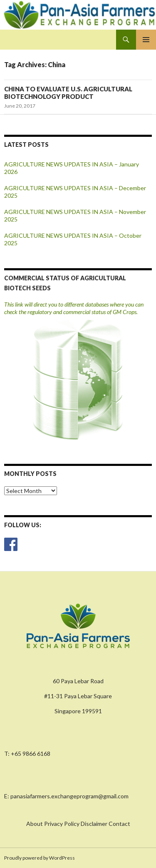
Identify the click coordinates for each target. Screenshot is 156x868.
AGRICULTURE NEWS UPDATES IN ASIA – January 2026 (72, 168)
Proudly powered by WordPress (40, 858)
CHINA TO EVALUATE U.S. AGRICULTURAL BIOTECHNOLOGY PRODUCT (68, 93)
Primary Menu (146, 40)
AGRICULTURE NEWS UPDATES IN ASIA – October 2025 (73, 239)
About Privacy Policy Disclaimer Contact (78, 824)
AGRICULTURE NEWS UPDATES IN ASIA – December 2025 (75, 192)
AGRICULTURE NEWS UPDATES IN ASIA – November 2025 (75, 215)
